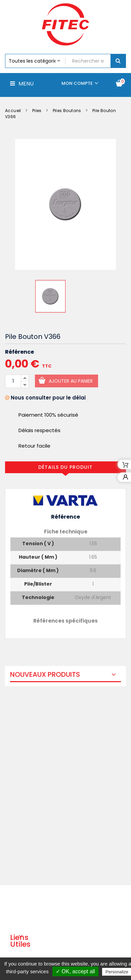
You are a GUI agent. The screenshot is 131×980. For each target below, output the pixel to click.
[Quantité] (13, 381)
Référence (19, 352)
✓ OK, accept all (75, 971)
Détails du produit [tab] (65, 467)
